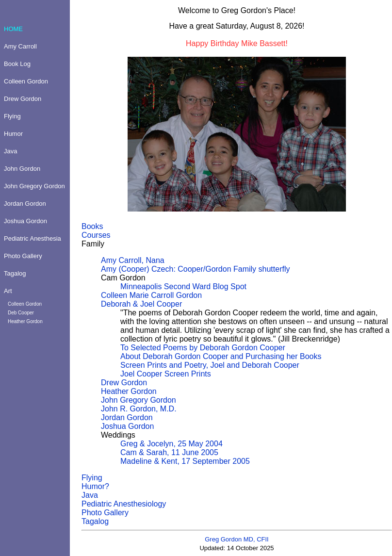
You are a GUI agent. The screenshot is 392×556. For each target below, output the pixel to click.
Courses (96, 235)
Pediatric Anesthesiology (124, 504)
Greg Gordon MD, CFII (237, 539)
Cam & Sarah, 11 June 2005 (169, 452)
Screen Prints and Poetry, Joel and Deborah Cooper (210, 365)
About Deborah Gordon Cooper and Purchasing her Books (221, 356)
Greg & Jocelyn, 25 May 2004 (171, 444)
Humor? (95, 486)
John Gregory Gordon (139, 400)
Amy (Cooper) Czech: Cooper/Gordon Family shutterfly (195, 269)
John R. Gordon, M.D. (139, 409)
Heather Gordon (129, 391)
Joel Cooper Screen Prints (166, 374)
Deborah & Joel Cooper (141, 304)
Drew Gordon (124, 383)
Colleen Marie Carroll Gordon (151, 295)
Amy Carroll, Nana (133, 260)
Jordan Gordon (127, 417)
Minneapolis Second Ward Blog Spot (183, 286)
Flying (92, 478)
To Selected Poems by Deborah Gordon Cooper (203, 348)
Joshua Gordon (127, 426)
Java (90, 495)
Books (92, 226)
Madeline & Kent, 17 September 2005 (185, 461)
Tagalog (95, 521)
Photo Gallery (105, 513)
